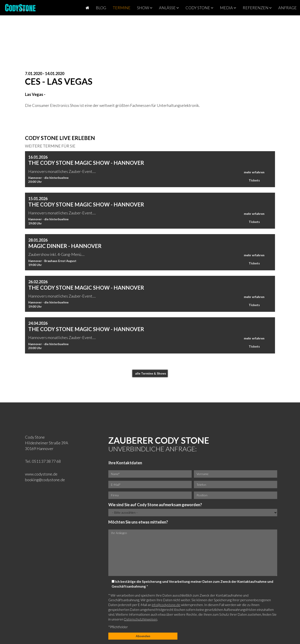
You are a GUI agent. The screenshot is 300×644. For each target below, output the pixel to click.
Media (228, 8)
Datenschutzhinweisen (141, 619)
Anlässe (169, 8)
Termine (122, 8)
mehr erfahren (254, 172)
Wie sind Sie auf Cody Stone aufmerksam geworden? (155, 505)
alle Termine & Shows (151, 373)
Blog (101, 8)
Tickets (254, 180)
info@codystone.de (166, 605)
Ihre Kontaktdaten (125, 463)
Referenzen (257, 8)
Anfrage (287, 8)
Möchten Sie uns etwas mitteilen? (138, 522)
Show (145, 8)
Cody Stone (199, 8)
